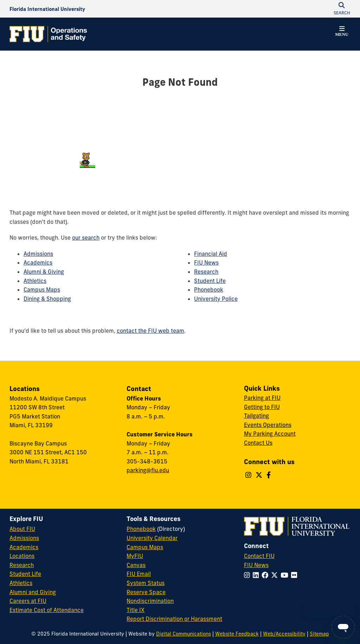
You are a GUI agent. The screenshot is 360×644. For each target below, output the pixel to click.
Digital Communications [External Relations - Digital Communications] (184, 634)
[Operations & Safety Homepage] (48, 34)
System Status (146, 583)
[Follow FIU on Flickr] (295, 575)
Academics (38, 262)
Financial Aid (211, 254)
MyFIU (135, 556)
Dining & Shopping (47, 299)
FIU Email (139, 574)
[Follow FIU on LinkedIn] (257, 575)
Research (206, 272)
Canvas (136, 565)
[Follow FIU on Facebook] (266, 575)
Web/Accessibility (284, 634)
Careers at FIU (28, 601)
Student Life (210, 281)
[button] (342, 32)
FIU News (206, 262)
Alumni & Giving (44, 272)
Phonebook (209, 290)
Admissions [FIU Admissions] (24, 538)
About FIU (22, 529)
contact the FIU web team (150, 331)
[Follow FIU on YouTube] (286, 575)
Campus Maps (42, 290)
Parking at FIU (262, 398)
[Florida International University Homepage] (47, 9)
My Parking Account (270, 434)
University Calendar (152, 538)
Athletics (35, 281)
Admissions (38, 254)
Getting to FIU (262, 407)
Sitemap (319, 634)
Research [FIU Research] (22, 565)
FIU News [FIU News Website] (256, 565)
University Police (216, 299)
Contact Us (258, 443)
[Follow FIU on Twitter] (276, 575)
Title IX (136, 610)
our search (86, 238)
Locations (22, 556)
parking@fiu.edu (148, 470)
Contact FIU (259, 556)
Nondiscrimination (150, 601)
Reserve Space (146, 592)
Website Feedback (237, 634)
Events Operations (268, 425)
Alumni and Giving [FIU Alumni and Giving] (33, 592)
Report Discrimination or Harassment (174, 619)
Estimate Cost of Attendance (47, 610)
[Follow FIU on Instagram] (248, 575)
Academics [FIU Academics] (24, 547)
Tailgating (256, 416)
